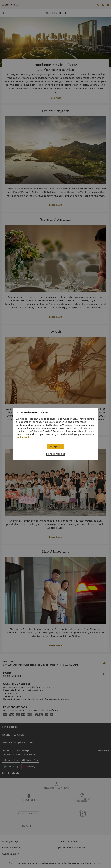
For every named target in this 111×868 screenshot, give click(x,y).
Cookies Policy (24, 437)
